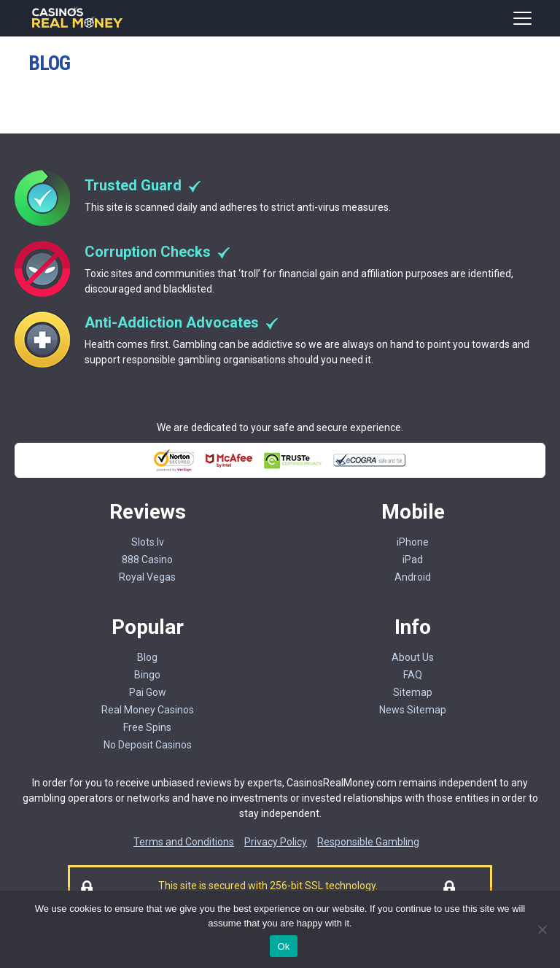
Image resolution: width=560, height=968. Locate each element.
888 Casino (147, 559)
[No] (542, 929)
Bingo (147, 675)
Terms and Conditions (184, 842)
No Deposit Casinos (148, 745)
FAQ (413, 675)
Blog (147, 657)
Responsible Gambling (368, 842)
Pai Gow (148, 692)
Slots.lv (148, 542)
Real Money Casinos (148, 710)
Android (413, 577)
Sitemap (413, 692)
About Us (413, 657)
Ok (283, 946)
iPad (413, 559)
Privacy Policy (276, 842)
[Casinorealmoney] (78, 26)
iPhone (413, 542)
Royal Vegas (147, 577)
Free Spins (147, 727)
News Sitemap (413, 710)
